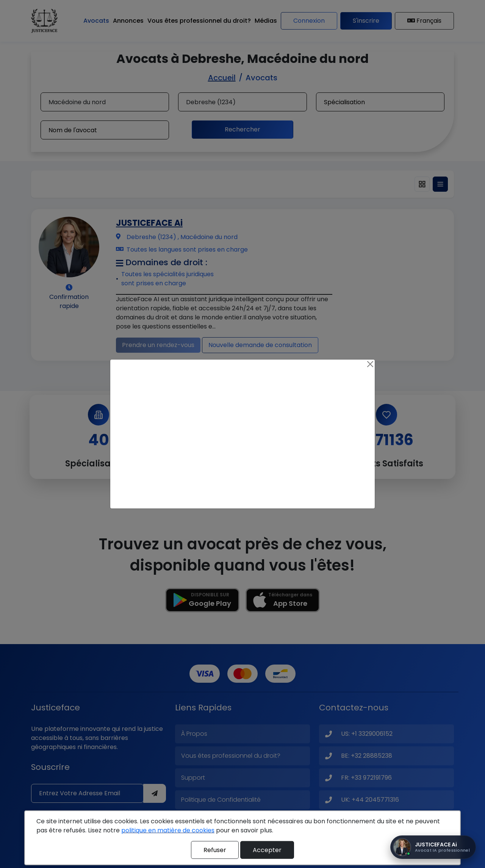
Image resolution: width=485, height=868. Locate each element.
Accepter (267, 850)
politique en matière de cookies (168, 830)
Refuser (215, 850)
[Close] (370, 364)
